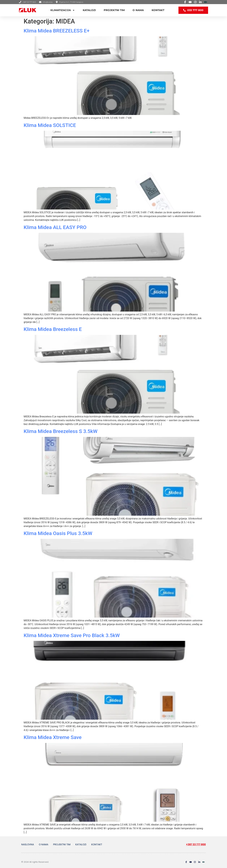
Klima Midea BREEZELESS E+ (57, 31)
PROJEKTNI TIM (114, 10)
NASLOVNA (28, 844)
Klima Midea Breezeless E (53, 329)
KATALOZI (89, 10)
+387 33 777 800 (196, 844)
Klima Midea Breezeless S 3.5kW (61, 431)
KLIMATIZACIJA (63, 10)
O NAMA (138, 10)
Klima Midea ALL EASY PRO (55, 227)
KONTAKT (158, 10)
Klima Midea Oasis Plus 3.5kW (58, 533)
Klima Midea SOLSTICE (50, 125)
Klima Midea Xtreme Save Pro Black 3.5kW (72, 635)
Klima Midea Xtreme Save (53, 737)
